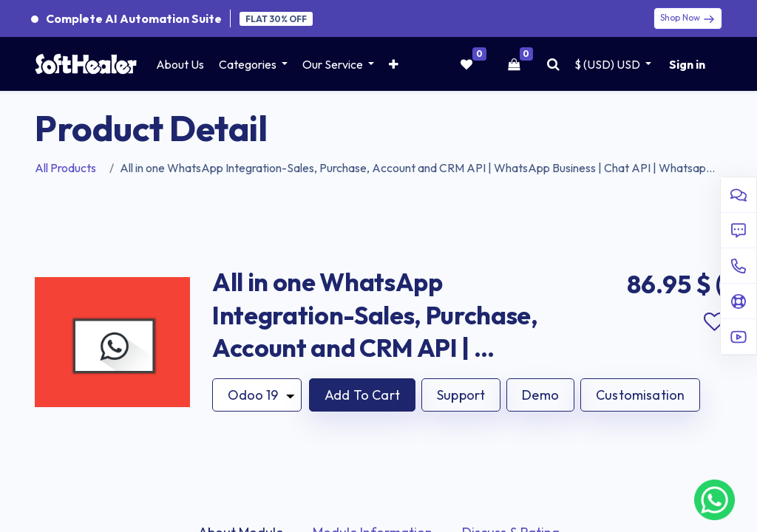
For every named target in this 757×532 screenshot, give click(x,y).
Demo (540, 395)
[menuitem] (180, 64)
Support (461, 395)
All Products (65, 168)
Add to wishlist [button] (714, 322)
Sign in (687, 64)
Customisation (640, 395)
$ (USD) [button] (608, 64)
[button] (394, 64)
